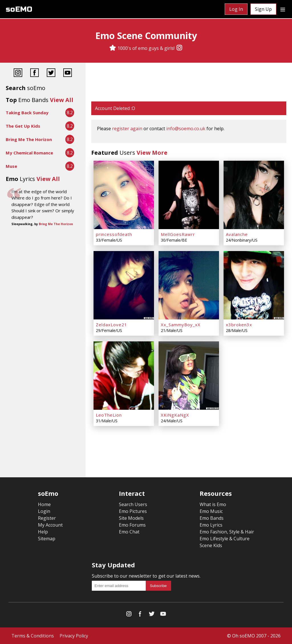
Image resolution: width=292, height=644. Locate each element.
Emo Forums (132, 525)
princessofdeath (114, 234)
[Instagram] (179, 48)
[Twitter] (51, 73)
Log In (236, 9)
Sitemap (47, 539)
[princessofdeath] (124, 195)
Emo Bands (212, 518)
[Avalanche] (254, 195)
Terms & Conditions (33, 636)
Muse (11, 166)
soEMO (19, 9)
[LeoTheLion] (124, 376)
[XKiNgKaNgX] (189, 376)
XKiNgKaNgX (175, 415)
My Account (50, 525)
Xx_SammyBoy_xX (181, 325)
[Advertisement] (189, 83)
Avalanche (237, 234)
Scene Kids (211, 545)
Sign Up (263, 9)
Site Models (131, 518)
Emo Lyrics (211, 525)
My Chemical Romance (29, 153)
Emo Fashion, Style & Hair (227, 532)
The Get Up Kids (23, 126)
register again (127, 129)
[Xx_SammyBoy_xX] (189, 285)
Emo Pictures (133, 511)
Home (44, 504)
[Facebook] (35, 73)
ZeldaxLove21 (111, 325)
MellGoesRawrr (178, 234)
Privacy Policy (74, 636)
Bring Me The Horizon (29, 139)
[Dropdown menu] (283, 9)
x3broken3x (239, 325)
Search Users (133, 504)
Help (43, 532)
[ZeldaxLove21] (124, 285)
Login (44, 511)
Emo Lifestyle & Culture (225, 539)
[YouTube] (68, 73)
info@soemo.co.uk (186, 129)
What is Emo (213, 504)
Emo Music (211, 511)
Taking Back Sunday (27, 113)
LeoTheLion (109, 415)
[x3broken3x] (254, 285)
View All (62, 100)
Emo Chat (129, 532)
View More (152, 153)
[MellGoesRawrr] (189, 195)
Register (47, 518)
